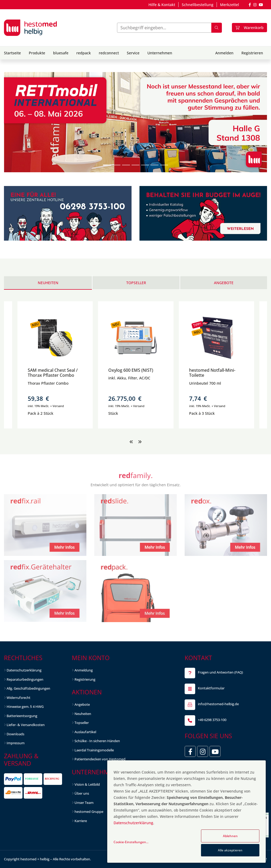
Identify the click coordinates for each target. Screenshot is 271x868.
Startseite (12, 53)
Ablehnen (230, 836)
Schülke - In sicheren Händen (97, 741)
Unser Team (84, 803)
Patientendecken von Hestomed (100, 759)
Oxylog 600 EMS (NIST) (131, 370)
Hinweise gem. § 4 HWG (25, 707)
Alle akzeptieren (230, 850)
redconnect (109, 53)
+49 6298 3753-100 (212, 720)
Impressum (16, 743)
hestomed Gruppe (89, 812)
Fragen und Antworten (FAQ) (220, 672)
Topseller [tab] (136, 283)
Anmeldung (84, 670)
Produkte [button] (37, 53)
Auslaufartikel (85, 732)
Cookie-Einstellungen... (131, 842)
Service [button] (133, 53)
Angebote (82, 704)
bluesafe (61, 53)
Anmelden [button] (224, 53)
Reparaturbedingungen (25, 679)
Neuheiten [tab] (48, 283)
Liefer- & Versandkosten (26, 725)
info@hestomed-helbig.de (218, 704)
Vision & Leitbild (87, 784)
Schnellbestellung (198, 5)
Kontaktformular (211, 688)
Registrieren (252, 53)
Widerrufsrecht (18, 698)
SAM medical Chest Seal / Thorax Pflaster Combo (53, 373)
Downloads (15, 734)
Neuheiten (83, 714)
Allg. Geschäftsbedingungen (28, 688)
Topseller (82, 723)
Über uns (82, 793)
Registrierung (85, 679)
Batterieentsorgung (22, 716)
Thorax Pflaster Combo (48, 383)
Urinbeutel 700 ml (205, 383)
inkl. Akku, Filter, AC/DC (129, 378)
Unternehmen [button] (160, 53)
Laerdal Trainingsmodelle (94, 750)
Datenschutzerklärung (24, 670)
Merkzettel (230, 5)
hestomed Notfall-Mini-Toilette (212, 373)
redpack (84, 53)
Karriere (81, 821)
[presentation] (131, 442)
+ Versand (57, 406)
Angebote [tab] (224, 283)
